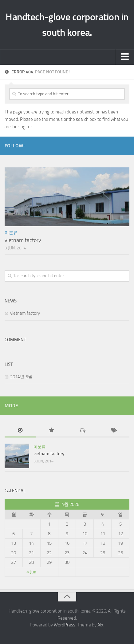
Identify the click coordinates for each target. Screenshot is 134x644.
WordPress (65, 625)
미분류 (11, 233)
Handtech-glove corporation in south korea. (67, 25)
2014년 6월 (21, 377)
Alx (100, 625)
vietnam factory (23, 240)
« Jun (31, 572)
